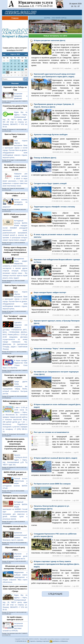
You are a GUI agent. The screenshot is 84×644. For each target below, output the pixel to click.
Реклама (15, 83)
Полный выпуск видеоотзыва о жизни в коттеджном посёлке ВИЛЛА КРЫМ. (15, 483)
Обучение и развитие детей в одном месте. (21, 556)
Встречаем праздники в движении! (21, 96)
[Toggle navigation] (77, 13)
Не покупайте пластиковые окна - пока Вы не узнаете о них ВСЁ (15, 167)
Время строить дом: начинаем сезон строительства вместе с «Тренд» (15, 589)
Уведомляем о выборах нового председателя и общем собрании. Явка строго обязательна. (15, 577)
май (26, 54)
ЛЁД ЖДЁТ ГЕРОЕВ (15, 357)
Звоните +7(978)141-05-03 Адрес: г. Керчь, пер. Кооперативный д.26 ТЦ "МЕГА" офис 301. (15, 460)
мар (4, 54)
